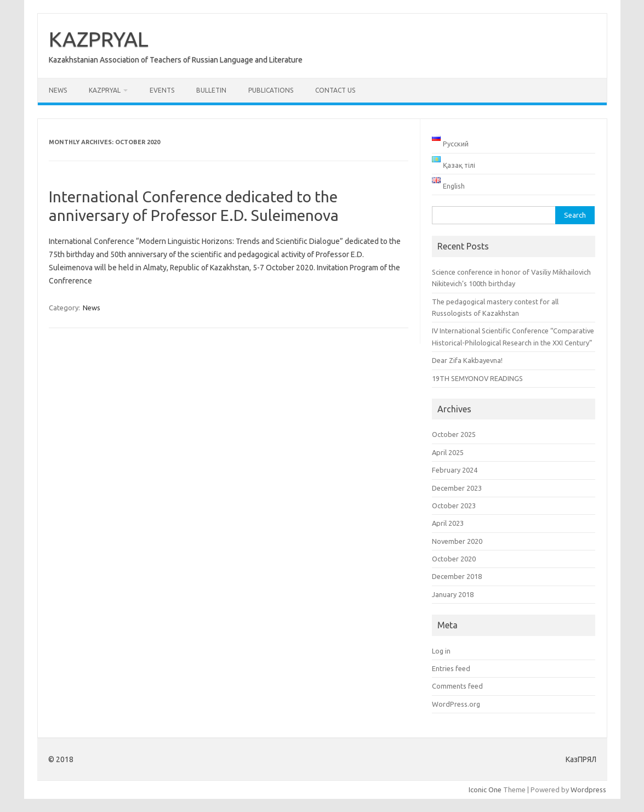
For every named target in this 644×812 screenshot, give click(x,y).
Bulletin (211, 90)
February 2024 (455, 470)
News (58, 90)
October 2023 (454, 506)
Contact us (335, 90)
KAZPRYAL (99, 39)
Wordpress (588, 790)
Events (162, 90)
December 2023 (457, 488)
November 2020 (457, 541)
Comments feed (457, 686)
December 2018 (457, 576)
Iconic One (485, 790)
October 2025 (454, 434)
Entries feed (451, 668)
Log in (441, 651)
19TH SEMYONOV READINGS (477, 378)
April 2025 (448, 452)
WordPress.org (456, 704)
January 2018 (453, 594)
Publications (271, 90)
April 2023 (448, 523)
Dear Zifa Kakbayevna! (467, 360)
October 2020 (454, 559)
